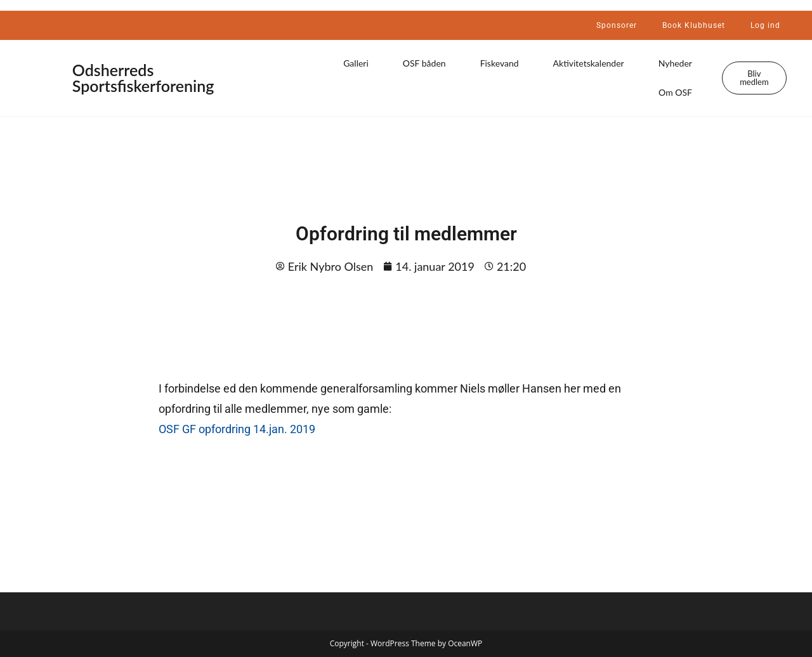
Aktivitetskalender (589, 63)
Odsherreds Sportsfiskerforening (143, 78)
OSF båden (424, 63)
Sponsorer (617, 25)
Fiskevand (500, 63)
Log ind (765, 25)
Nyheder (675, 63)
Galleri (356, 63)
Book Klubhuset (694, 25)
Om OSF (675, 92)
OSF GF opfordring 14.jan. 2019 (237, 429)
